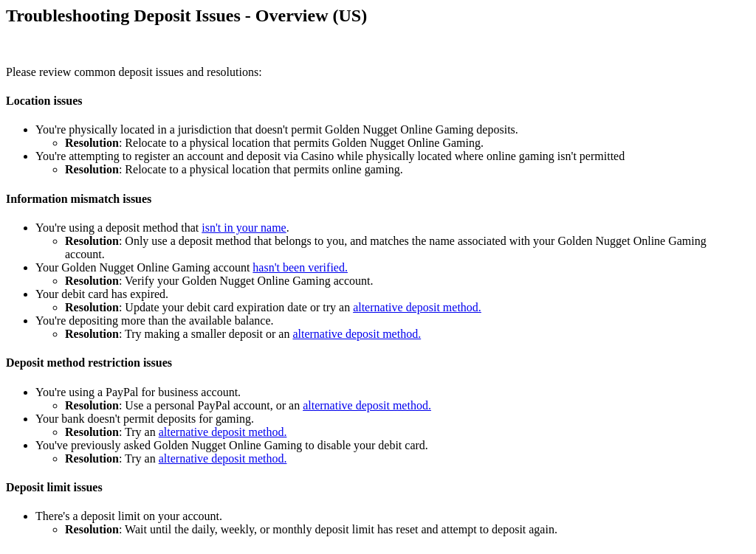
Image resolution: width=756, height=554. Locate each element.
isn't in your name (244, 228)
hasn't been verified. (300, 267)
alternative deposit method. (417, 307)
